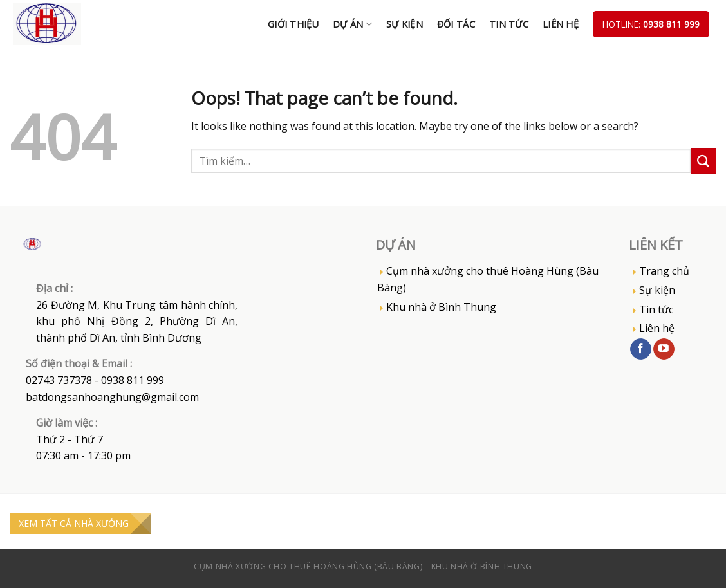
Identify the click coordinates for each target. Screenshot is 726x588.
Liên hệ (561, 24)
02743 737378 (59, 380)
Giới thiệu (293, 24)
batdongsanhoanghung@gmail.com (112, 397)
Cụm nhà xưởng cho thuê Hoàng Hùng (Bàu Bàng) (488, 279)
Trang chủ (664, 271)
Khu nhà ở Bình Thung (441, 307)
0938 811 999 (671, 24)
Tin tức (509, 24)
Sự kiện (405, 24)
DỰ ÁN (352, 24)
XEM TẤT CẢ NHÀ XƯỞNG (74, 523)
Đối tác (456, 24)
